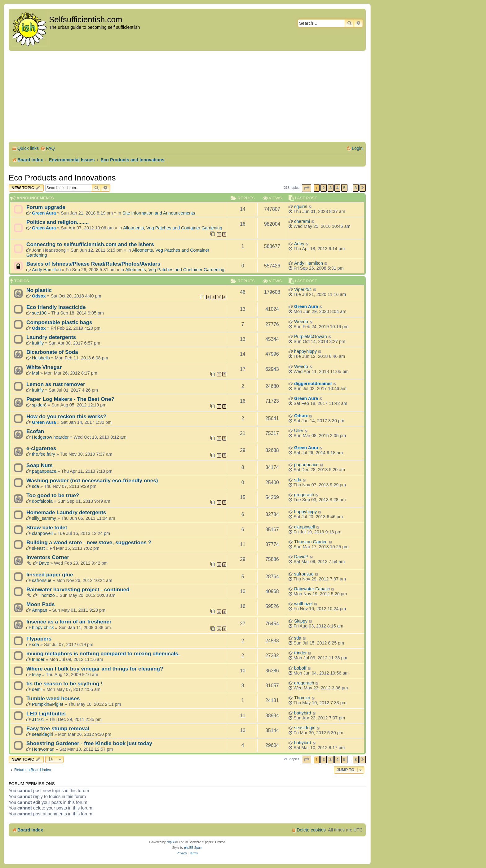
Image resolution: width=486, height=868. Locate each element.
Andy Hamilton (46, 270)
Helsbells (41, 358)
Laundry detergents (51, 337)
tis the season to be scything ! (64, 684)
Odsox (39, 296)
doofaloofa (42, 501)
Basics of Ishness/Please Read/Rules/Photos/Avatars (93, 264)
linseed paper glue (50, 575)
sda (35, 486)
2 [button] (323, 188)
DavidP (301, 557)
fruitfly (38, 343)
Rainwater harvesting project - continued (78, 589)
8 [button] (356, 188)
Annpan (40, 610)
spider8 (39, 405)
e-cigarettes (41, 448)
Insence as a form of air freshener (69, 622)
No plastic (39, 290)
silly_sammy (44, 518)
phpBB (171, 842)
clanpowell (42, 533)
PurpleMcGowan (311, 336)
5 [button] (344, 188)
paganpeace (44, 471)
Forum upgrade (46, 207)
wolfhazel (303, 604)
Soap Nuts (40, 465)
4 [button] (337, 188)
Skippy (301, 621)
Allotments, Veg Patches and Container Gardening (173, 228)
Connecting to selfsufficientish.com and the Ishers (90, 244)
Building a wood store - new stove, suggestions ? (89, 542)
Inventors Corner (48, 557)
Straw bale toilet (47, 527)
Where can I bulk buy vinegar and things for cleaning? (95, 669)
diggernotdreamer (313, 384)
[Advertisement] (187, 97)
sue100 (39, 313)
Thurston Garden (311, 542)
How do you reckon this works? (66, 416)
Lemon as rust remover (56, 384)
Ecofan (35, 431)
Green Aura (44, 213)
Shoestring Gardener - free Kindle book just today (89, 743)
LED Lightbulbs (46, 714)
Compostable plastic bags (59, 322)
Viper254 (303, 289)
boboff (300, 668)
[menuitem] (48, 148)
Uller (299, 431)
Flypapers (39, 639)
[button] (307, 188)
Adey (299, 244)
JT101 (38, 719)
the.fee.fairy (44, 454)
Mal (35, 373)
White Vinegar (44, 367)
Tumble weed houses (53, 698)
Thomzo (47, 595)
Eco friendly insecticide (56, 307)
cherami (302, 221)
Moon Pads (41, 604)
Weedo (301, 322)
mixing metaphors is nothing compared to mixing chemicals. (103, 653)
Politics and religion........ (57, 222)
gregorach (304, 495)
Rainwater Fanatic (312, 589)
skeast (38, 548)
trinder (38, 659)
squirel (301, 206)
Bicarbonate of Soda (52, 352)
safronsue (42, 580)
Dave (44, 563)
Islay (36, 675)
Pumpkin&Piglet (48, 704)
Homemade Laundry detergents (66, 512)
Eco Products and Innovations (62, 178)
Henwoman (43, 749)
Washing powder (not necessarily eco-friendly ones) (92, 480)
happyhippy (305, 351)
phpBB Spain (193, 848)
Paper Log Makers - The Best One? (70, 399)
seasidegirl (42, 734)
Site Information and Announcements (159, 213)
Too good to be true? (53, 495)
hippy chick (43, 627)
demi (37, 689)
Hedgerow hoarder (50, 437)
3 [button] (331, 188)
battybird (303, 713)
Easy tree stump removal (58, 728)
